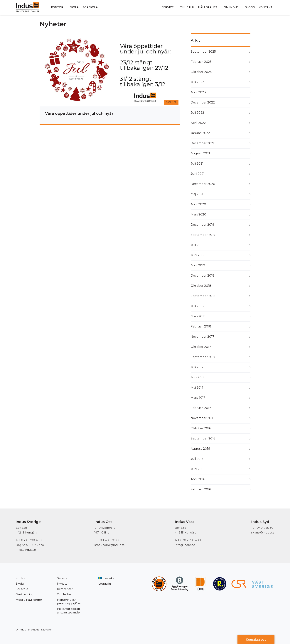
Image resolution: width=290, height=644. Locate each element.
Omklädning (25, 594)
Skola (74, 7)
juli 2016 (197, 459)
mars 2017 (198, 398)
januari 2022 (200, 133)
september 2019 (203, 235)
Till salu (187, 7)
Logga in (105, 584)
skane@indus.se (263, 532)
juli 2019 (197, 245)
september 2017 (203, 357)
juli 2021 (197, 164)
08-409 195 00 (110, 540)
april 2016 (198, 479)
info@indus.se (26, 550)
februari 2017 (201, 408)
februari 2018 (201, 326)
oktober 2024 (201, 72)
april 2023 (198, 92)
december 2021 (202, 143)
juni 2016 (198, 469)
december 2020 (203, 184)
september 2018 (203, 296)
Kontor (57, 7)
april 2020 (198, 204)
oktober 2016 (201, 428)
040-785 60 (265, 528)
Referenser (65, 589)
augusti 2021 (200, 153)
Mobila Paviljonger (29, 600)
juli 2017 (197, 367)
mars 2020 (198, 214)
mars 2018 (198, 316)
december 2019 (202, 225)
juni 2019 (198, 255)
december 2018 (203, 276)
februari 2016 (201, 489)
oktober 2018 (201, 286)
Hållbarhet (208, 7)
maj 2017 (197, 388)
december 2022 (203, 102)
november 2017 (202, 337)
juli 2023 (197, 82)
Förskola (90, 7)
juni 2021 (198, 174)
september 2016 (203, 438)
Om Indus (231, 7)
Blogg (250, 7)
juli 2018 (197, 306)
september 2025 (203, 52)
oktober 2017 (201, 347)
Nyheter (63, 584)
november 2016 (202, 418)
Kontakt (265, 7)
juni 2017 (198, 377)
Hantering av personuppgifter (69, 602)
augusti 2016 (200, 449)
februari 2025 (201, 62)
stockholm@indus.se (109, 545)
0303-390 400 (191, 540)
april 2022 (198, 123)
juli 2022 (197, 113)
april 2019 (198, 265)
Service (168, 7)
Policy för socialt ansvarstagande (69, 611)
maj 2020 (198, 194)
